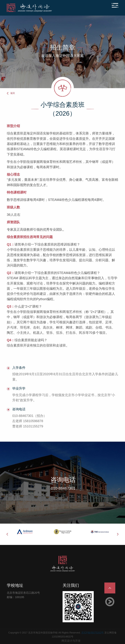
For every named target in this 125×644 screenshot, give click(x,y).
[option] (25, 532)
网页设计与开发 (71, 641)
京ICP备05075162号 (92, 633)
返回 (13, 93)
